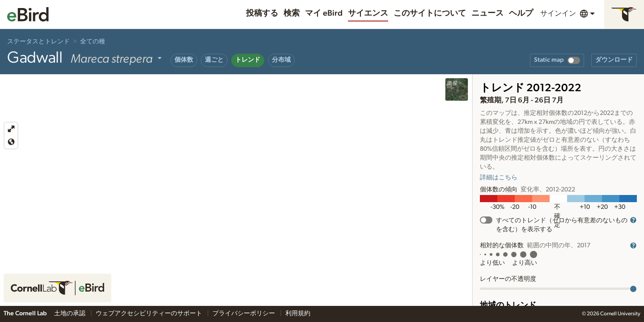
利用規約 (298, 314)
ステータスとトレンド (38, 42)
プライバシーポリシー (244, 314)
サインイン (558, 13)
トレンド (248, 60)
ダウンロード (614, 60)
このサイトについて (430, 13)
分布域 (281, 60)
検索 (292, 13)
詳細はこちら (499, 178)
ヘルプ (521, 13)
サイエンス (368, 13)
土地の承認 (70, 314)
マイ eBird (324, 13)
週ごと (214, 60)
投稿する (262, 13)
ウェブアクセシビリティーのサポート (150, 314)
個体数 (184, 60)
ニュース (487, 13)
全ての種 (93, 42)
